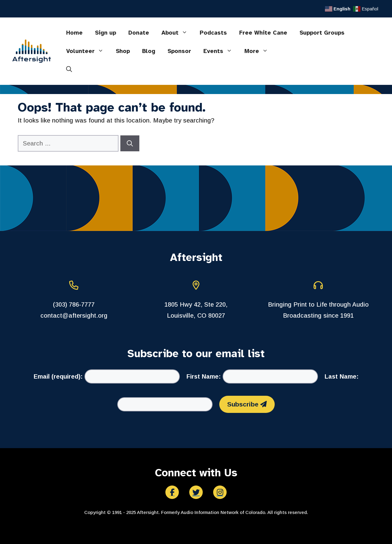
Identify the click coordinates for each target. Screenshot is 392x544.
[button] (69, 70)
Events (221, 51)
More (259, 51)
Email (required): (58, 376)
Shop (123, 51)
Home (74, 33)
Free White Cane (263, 33)
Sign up (106, 33)
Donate (139, 33)
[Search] (130, 143)
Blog (149, 51)
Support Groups (322, 33)
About (177, 33)
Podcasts (213, 33)
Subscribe (247, 404)
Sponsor (179, 51)
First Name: (204, 376)
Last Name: (342, 376)
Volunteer (88, 51)
